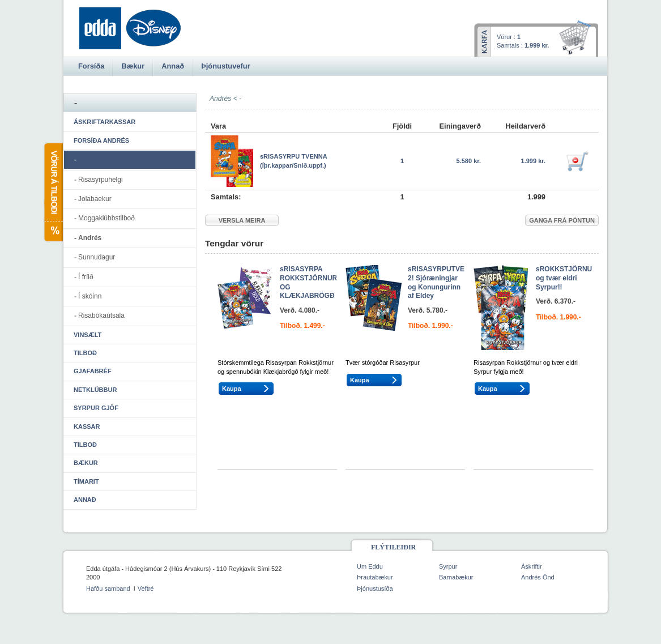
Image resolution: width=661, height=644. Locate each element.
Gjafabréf (93, 371)
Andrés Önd (538, 577)
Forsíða (91, 66)
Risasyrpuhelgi (101, 180)
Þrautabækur (375, 577)
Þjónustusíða (375, 588)
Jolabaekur (95, 199)
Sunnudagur (97, 257)
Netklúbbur (95, 390)
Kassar (87, 427)
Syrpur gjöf (96, 408)
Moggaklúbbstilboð (106, 218)
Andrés (90, 238)
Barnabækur (456, 577)
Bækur (86, 463)
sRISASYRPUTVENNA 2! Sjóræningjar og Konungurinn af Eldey (443, 282)
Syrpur (448, 566)
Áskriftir (532, 566)
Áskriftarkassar (105, 122)
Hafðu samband (108, 588)
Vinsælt (88, 335)
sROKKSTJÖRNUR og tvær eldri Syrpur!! (566, 278)
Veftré (146, 588)
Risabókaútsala (101, 315)
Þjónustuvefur (225, 66)
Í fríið (86, 277)
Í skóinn (90, 296)
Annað (85, 500)
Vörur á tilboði (53, 192)
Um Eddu (370, 566)
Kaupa (232, 389)
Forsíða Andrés (101, 140)
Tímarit (86, 481)
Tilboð (85, 353)
